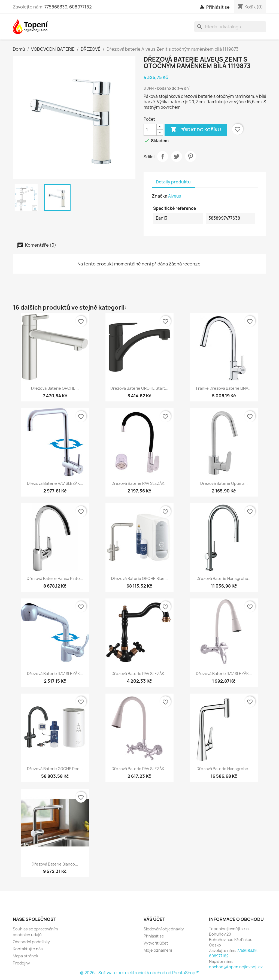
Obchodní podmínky (31, 942)
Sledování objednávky (164, 929)
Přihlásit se (154, 936)
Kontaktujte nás (28, 949)
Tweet (177, 156)
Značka (160, 196)
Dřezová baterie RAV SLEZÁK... (55, 483)
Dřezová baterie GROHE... (55, 388)
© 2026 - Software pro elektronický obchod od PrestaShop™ (140, 973)
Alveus (175, 196)
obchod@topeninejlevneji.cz (236, 967)
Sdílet (163, 156)
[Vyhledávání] (230, 27)
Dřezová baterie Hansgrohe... (224, 578)
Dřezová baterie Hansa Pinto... (55, 578)
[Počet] (150, 130)
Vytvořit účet (156, 943)
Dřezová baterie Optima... (224, 483)
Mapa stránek (25, 956)
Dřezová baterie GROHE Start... (139, 388)
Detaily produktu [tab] (173, 182)
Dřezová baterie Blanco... (55, 864)
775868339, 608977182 (68, 7)
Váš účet (154, 919)
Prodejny (21, 963)
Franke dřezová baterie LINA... (224, 388)
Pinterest (190, 156)
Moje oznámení (158, 950)
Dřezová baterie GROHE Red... (55, 769)
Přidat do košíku (196, 130)
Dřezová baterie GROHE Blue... (139, 578)
